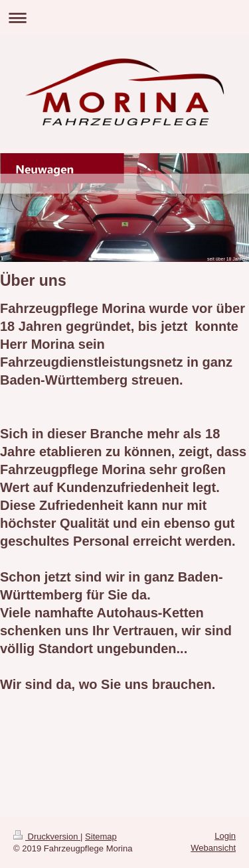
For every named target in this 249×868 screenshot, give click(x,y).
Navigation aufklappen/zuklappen (124, 18)
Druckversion (47, 837)
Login (225, 836)
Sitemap (101, 837)
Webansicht (213, 848)
